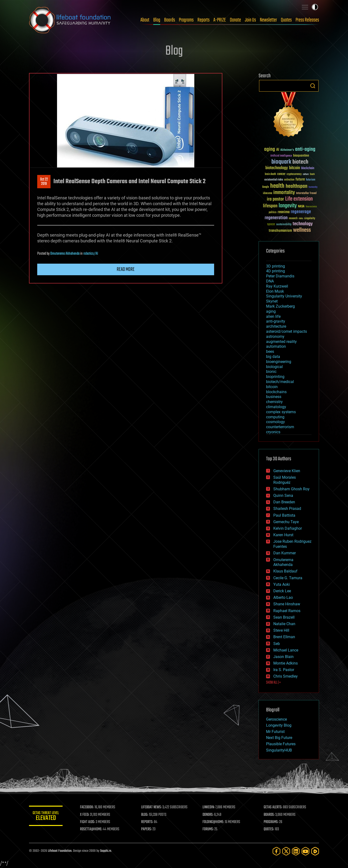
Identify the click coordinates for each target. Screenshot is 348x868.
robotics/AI (91, 254)
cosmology (275, 422)
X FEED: (85, 815)
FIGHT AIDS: (88, 822)
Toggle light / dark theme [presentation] (315, 7)
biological (274, 367)
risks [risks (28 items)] (301, 218)
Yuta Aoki (282, 584)
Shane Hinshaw (287, 604)
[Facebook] (276, 851)
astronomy (275, 336)
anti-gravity (276, 321)
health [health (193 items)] (277, 186)
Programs (186, 20)
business (274, 397)
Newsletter (268, 20)
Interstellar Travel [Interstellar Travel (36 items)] (306, 193)
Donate (235, 20)
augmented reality (281, 342)
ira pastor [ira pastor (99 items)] (275, 199)
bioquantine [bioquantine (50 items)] (301, 156)
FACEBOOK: (87, 807)
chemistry (274, 402)
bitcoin (272, 387)
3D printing (275, 266)
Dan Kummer (285, 553)
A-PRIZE (220, 20)
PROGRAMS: (271, 822)
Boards (170, 20)
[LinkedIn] (296, 851)
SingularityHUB (279, 750)
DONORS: (208, 815)
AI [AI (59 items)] (278, 150)
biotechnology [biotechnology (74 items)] (277, 168)
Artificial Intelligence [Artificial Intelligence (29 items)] (281, 156)
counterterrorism (280, 427)
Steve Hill (281, 630)
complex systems (281, 412)
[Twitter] (286, 851)
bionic (271, 372)
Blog (157, 20)
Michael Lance (286, 650)
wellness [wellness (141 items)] (302, 230)
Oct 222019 (44, 182)
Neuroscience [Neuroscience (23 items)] (311, 207)
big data (273, 357)
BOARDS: (269, 815)
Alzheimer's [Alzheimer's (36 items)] (287, 150)
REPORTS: (147, 822)
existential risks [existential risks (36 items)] (274, 180)
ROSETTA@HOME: (91, 829)
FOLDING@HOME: (214, 822)
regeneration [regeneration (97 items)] (276, 218)
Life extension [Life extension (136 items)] (299, 199)
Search (313, 86)
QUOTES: (269, 829)
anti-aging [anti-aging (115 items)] (305, 149)
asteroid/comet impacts (286, 331)
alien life (273, 316)
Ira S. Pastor (284, 670)
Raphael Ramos (287, 611)
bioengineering (279, 362)
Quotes (286, 20)
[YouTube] (305, 851)
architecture (276, 326)
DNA (270, 281)
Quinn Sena (283, 495)
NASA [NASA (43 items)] (301, 207)
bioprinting (275, 377)
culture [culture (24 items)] (306, 174)
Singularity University (284, 296)
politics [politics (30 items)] (273, 213)
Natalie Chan (284, 624)
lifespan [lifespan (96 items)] (270, 206)
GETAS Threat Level (46, 817)
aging (271, 311)
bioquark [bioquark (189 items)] (281, 162)
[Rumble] (315, 851)
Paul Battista (284, 515)
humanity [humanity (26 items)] (313, 187)
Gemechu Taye (286, 522)
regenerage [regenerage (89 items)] (301, 212)
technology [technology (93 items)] (303, 224)
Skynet (272, 301)
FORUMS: (208, 829)
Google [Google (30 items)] (266, 187)
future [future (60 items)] (300, 179)
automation (276, 346)
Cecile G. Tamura (288, 578)
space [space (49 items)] (271, 224)
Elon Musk (275, 291)
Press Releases (307, 20)
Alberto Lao (283, 597)
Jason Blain (283, 657)
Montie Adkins (286, 663)
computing (275, 417)
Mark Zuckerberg (280, 306)
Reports (203, 20)
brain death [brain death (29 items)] (270, 174)
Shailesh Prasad (287, 509)
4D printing (275, 271)
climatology (276, 407)
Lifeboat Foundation (60, 851)
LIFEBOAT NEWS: (152, 807)
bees (270, 351)
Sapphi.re (106, 851)
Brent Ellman (284, 637)
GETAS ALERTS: (273, 807)
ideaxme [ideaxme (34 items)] (268, 194)
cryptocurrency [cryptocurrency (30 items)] (294, 174)
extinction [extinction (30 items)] (289, 180)
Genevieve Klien (287, 471)
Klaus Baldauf (285, 571)
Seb (277, 644)
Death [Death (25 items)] (312, 174)
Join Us (250, 20)
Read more (126, 269)
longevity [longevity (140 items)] (288, 206)
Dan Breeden (284, 502)
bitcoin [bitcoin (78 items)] (294, 168)
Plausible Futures (281, 744)
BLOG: (145, 815)
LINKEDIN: (209, 807)
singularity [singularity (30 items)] (310, 219)
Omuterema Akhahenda (65, 254)
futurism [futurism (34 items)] (311, 180)
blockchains (276, 392)
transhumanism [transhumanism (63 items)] (280, 231)
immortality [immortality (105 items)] (284, 193)
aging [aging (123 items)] (270, 149)
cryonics (273, 432)
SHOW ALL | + (273, 683)
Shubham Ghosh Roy (291, 489)
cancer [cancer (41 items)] (281, 174)
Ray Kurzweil (277, 286)
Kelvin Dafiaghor (288, 528)
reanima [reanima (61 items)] (284, 212)
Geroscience (276, 719)
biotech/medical (280, 382)
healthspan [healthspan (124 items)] (297, 186)
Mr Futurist (275, 732)
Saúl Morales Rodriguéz (285, 480)
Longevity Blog (279, 725)
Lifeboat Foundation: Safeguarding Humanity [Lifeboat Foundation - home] (70, 20)
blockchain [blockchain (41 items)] (308, 168)
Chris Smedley (286, 676)
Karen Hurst (283, 535)
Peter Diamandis (280, 276)
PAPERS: (147, 829)
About (145, 20)
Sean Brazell (284, 617)
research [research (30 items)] (293, 219)
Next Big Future (279, 738)
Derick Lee (282, 591)
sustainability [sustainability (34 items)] (284, 225)
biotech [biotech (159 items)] (300, 162)
